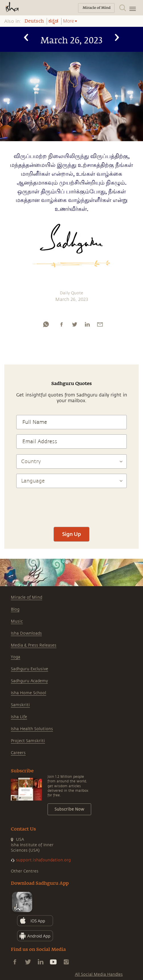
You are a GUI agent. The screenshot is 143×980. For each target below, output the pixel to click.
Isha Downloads (26, 633)
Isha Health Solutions (32, 729)
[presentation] (71, 505)
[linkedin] (87, 324)
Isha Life (19, 717)
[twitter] (74, 324)
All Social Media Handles (99, 974)
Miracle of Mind (26, 597)
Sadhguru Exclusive (29, 669)
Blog (15, 609)
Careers (18, 753)
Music (17, 621)
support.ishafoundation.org (43, 860)
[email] (100, 324)
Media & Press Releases (34, 645)
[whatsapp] (46, 324)
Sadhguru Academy (29, 681)
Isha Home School (28, 693)
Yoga (16, 657)
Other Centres (25, 871)
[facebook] (62, 324)
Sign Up (71, 534)
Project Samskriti (28, 741)
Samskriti (20, 705)
